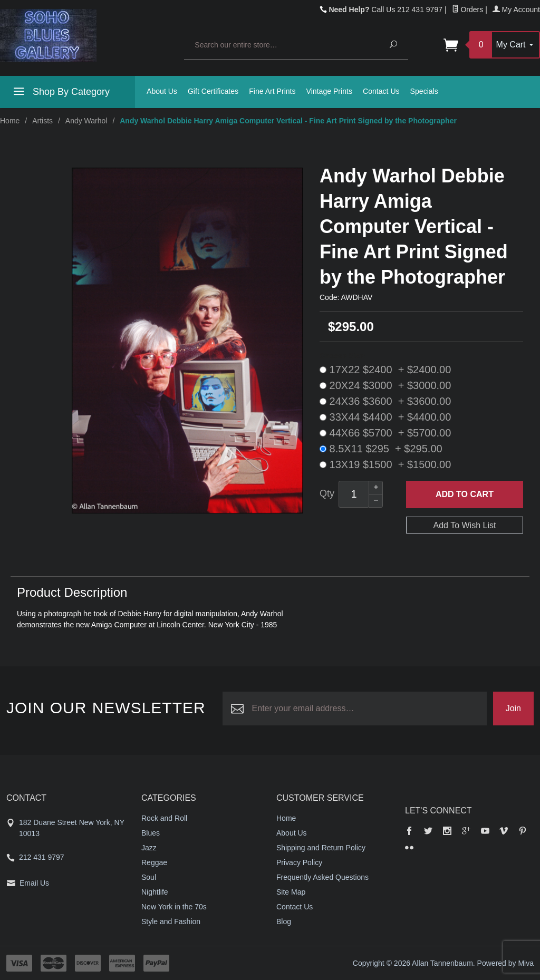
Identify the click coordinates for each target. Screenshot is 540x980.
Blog (284, 921)
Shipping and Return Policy (321, 848)
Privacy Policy (299, 862)
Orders (468, 9)
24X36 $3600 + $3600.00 (385, 401)
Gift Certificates (213, 91)
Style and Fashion (171, 921)
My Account (516, 9)
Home (10, 121)
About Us (162, 91)
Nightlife (155, 892)
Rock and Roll (164, 818)
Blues (151, 833)
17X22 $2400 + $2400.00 (385, 370)
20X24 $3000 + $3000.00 (385, 385)
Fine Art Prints (272, 91)
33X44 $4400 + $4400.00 (385, 417)
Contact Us (381, 91)
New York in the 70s (174, 907)
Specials (424, 91)
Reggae (154, 862)
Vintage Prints (329, 91)
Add (465, 494)
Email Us (34, 883)
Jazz (149, 848)
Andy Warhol (86, 121)
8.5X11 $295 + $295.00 (381, 449)
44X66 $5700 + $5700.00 (385, 433)
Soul (149, 877)
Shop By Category (60, 93)
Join (513, 708)
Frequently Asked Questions (322, 877)
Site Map (291, 892)
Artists (42, 121)
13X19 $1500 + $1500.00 (385, 464)
